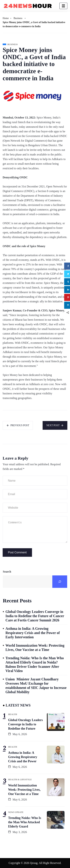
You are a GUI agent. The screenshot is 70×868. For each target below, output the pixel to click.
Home (6, 18)
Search (7, 572)
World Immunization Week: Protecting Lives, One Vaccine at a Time (35, 648)
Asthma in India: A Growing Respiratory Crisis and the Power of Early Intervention (33, 633)
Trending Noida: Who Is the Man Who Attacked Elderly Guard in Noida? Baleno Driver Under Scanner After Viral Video (35, 664)
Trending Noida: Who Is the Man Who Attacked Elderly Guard (25, 822)
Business (18, 18)
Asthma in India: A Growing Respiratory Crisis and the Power (23, 757)
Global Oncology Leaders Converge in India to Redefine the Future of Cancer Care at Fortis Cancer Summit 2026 (35, 616)
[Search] (60, 582)
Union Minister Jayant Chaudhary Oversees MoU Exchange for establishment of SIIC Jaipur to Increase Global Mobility (36, 686)
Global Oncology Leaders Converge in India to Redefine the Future (25, 724)
